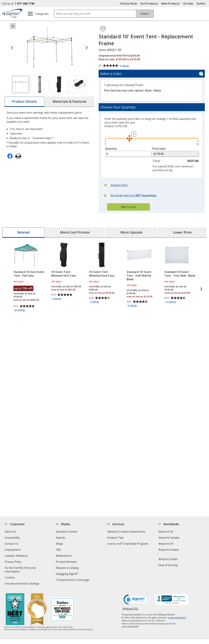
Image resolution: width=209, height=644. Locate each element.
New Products (171, 4)
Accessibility (12, 538)
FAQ (59, 550)
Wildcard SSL (130, 610)
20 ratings (20, 310)
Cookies (10, 578)
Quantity (111, 149)
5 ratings (125, 66)
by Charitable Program (128, 544)
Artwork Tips (115, 538)
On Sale (188, 4)
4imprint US (166, 532)
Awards (61, 538)
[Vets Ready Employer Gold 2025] (37, 610)
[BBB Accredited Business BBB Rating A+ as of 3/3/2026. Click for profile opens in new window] (171, 600)
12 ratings (171, 302)
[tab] (24, 102)
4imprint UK (166, 544)
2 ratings (133, 306)
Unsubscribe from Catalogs (23, 584)
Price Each (159, 149)
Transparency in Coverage (73, 580)
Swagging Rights (67, 574)
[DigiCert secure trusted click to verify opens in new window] (136, 600)
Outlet (202, 4)
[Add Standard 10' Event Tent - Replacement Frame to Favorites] (103, 29)
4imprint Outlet (168, 559)
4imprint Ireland (168, 550)
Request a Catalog (67, 568)
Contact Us (12, 544)
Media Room (64, 556)
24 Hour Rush (128, 4)
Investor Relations (17, 556)
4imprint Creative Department (126, 532)
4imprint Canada (169, 538)
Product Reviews (66, 562)
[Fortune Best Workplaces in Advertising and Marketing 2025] (15, 610)
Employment (13, 550)
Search (145, 14)
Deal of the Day (168, 565)
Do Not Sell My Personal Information (20, 570)
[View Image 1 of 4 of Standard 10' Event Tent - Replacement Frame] (21, 84)
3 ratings (57, 299)
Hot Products (149, 4)
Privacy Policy (14, 562)
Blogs (60, 544)
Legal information (177, 618)
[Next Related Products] (201, 289)
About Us (11, 532)
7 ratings (95, 302)
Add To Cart (128, 207)
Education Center (67, 532)
